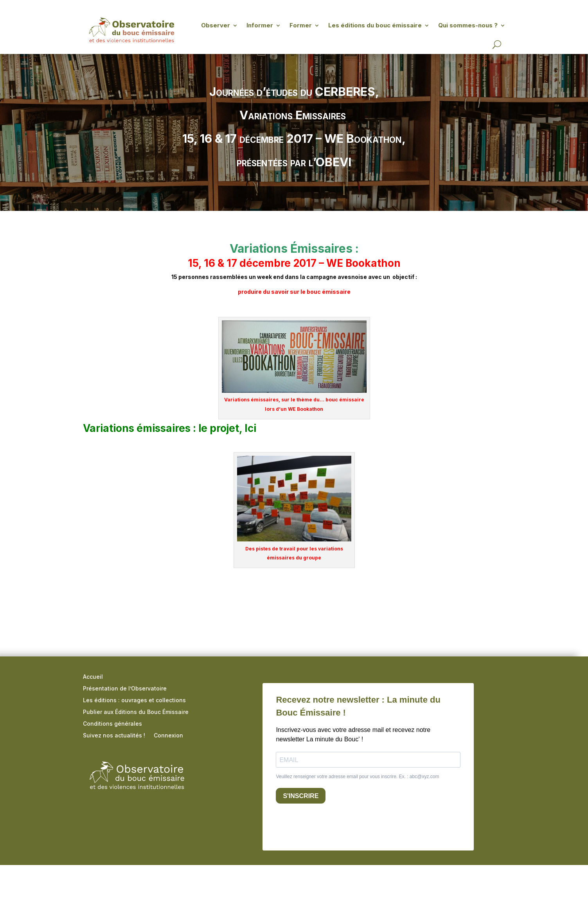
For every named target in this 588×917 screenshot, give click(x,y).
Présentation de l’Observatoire (125, 689)
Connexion (168, 736)
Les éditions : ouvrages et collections (134, 700)
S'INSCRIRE (301, 796)
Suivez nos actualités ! (114, 736)
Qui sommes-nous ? (468, 25)
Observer (216, 25)
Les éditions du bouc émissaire (375, 25)
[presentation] (335, 825)
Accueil (93, 677)
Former (301, 25)
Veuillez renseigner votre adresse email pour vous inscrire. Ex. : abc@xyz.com (357, 777)
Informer (260, 25)
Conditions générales (112, 724)
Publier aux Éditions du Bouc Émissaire (136, 712)
